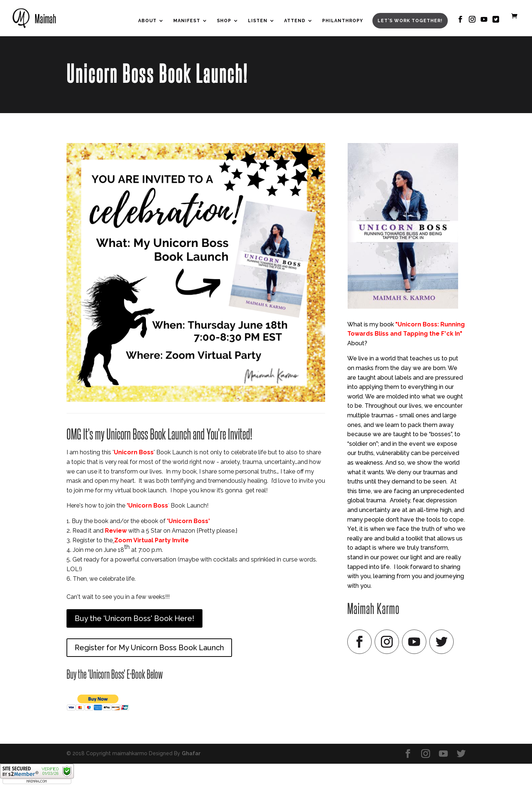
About (147, 21)
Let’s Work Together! (410, 21)
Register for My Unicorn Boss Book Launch (149, 648)
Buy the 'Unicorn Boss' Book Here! (134, 618)
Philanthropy (343, 21)
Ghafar (191, 753)
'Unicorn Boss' (188, 521)
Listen (258, 21)
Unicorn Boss (134, 452)
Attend (295, 21)
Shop (224, 21)
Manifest (187, 21)
